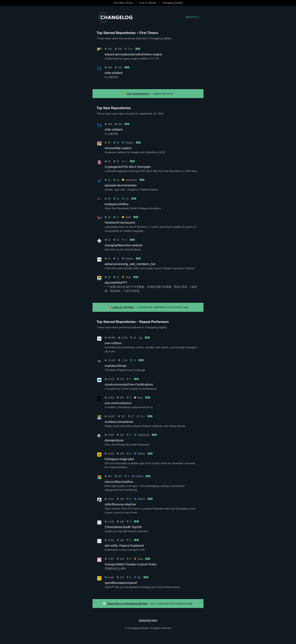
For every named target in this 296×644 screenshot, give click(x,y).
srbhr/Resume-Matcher (120, 504)
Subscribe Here (148, 620)
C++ (129, 49)
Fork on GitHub (148, 3)
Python (127, 143)
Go (137, 577)
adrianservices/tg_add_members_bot (130, 264)
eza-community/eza (118, 403)
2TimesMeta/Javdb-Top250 (123, 527)
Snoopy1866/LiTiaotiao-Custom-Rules (131, 564)
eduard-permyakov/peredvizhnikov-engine (133, 54)
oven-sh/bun (113, 343)
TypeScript (142, 435)
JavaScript (129, 180)
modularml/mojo (116, 366)
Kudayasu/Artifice (117, 204)
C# (125, 199)
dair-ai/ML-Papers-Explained (124, 545)
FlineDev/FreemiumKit (120, 223)
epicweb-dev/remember (121, 185)
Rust (138, 398)
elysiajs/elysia (114, 440)
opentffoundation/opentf (121, 583)
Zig (140, 338)
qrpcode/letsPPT (116, 282)
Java (126, 277)
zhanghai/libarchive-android (123, 245)
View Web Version (123, 3)
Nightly (193, 17)
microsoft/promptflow (119, 482)
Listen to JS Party (123, 307)
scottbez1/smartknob (119, 422)
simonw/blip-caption (118, 148)
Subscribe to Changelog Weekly (127, 604)
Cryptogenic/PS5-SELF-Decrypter (128, 167)
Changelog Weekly (173, 3)
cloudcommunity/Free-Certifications (129, 384)
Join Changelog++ (138, 94)
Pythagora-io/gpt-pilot (119, 459)
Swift (126, 217)
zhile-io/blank (114, 73)
